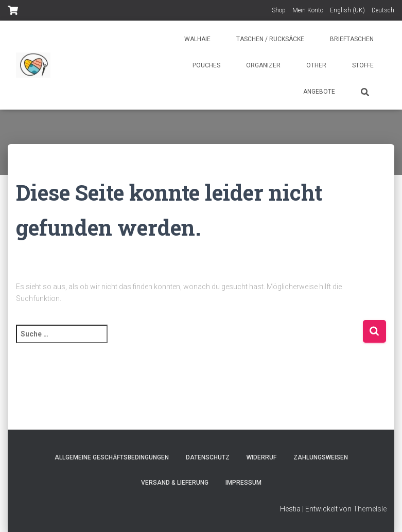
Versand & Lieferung (175, 483)
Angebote (319, 92)
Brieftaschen (352, 39)
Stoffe (363, 65)
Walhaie (197, 39)
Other (316, 65)
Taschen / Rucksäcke (270, 39)
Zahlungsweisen (321, 457)
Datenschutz (208, 457)
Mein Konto (308, 10)
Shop (279, 10)
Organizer (263, 65)
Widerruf (261, 457)
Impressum (243, 483)
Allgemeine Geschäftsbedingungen (112, 457)
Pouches (206, 65)
